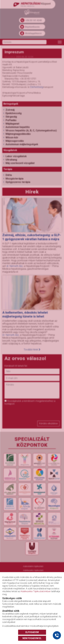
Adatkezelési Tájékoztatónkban (36, 591)
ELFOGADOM (32, 632)
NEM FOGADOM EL (32, 638)
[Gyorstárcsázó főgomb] (57, 635)
